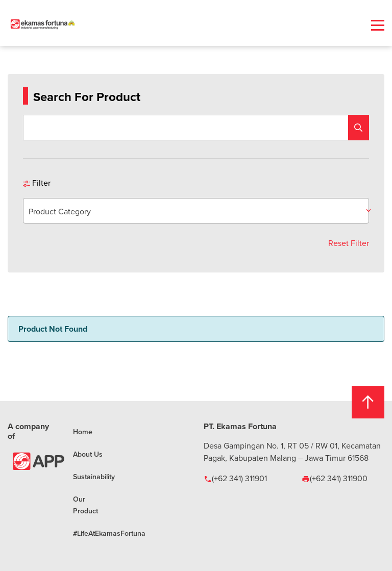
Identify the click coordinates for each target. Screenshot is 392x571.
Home (83, 432)
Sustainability (94, 477)
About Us (88, 454)
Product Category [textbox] (60, 211)
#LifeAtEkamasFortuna (109, 533)
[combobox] (196, 211)
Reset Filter (349, 243)
